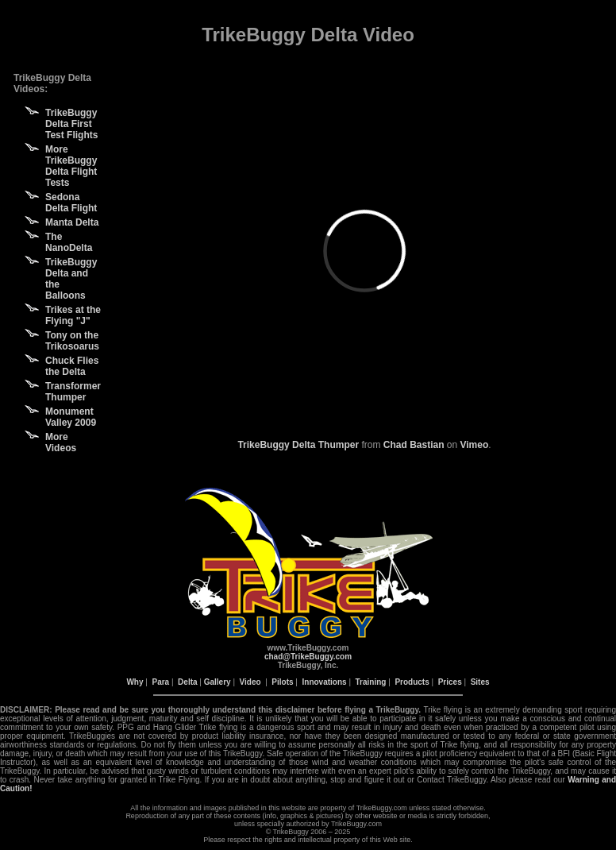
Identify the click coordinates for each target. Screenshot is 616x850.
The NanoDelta (69, 242)
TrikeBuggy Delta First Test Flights (71, 124)
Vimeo (475, 445)
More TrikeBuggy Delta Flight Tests (71, 166)
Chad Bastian (414, 445)
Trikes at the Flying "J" (73, 315)
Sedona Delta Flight (71, 203)
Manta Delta (72, 222)
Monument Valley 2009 (71, 417)
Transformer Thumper (73, 392)
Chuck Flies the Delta (72, 366)
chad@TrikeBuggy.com (308, 657)
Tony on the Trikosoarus (72, 341)
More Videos (61, 442)
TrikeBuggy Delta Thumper (298, 445)
